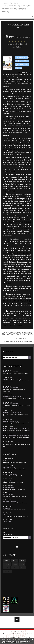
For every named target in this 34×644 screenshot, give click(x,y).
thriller (23, 568)
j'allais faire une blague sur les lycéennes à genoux (17, 333)
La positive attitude (9, 481)
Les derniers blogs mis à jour (7, 634)
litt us (22, 564)
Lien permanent (22, 339)
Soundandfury (6, 379)
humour (15, 560)
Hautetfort (21, 632)
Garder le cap (7, 522)
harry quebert (10, 332)
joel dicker (18, 332)
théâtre (7, 560)
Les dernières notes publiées (20, 634)
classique (7, 564)
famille (6, 568)
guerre (22, 560)
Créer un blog (14, 632)
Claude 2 (5, 428)
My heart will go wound (10, 474)
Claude (4, 436)
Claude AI (5, 372)
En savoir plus (21, 643)
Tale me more (11, 3)
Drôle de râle (7, 515)
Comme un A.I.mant (9, 467)
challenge (15, 568)
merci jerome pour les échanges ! (23, 335)
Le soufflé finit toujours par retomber (20, 428)
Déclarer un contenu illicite (7, 638)
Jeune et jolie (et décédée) (17, 46)
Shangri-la (6, 460)
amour (15, 564)
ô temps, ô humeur (17, 443)
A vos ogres (6, 508)
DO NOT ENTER (14, 372)
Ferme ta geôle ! (8, 494)
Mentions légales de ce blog (20, 638)
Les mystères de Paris (9, 501)
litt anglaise (8, 572)
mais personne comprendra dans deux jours (17, 334)
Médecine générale (15, 342)
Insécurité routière (8, 488)
